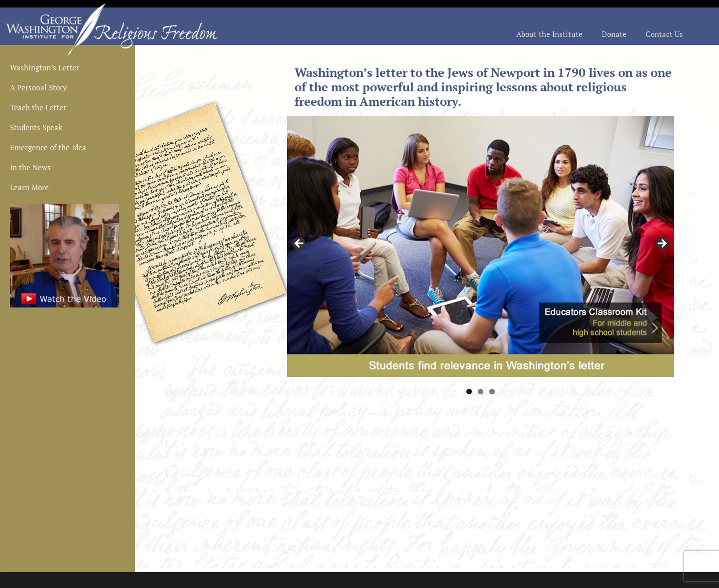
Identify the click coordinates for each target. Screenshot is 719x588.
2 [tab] (481, 392)
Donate (614, 35)
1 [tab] (469, 392)
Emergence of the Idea (48, 148)
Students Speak (36, 128)
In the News (30, 168)
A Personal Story (38, 88)
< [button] (300, 244)
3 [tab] (492, 392)
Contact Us (664, 35)
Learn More (29, 188)
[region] (481, 246)
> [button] (662, 244)
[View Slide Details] (481, 246)
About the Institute (549, 35)
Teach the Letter (38, 108)
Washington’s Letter (45, 68)
